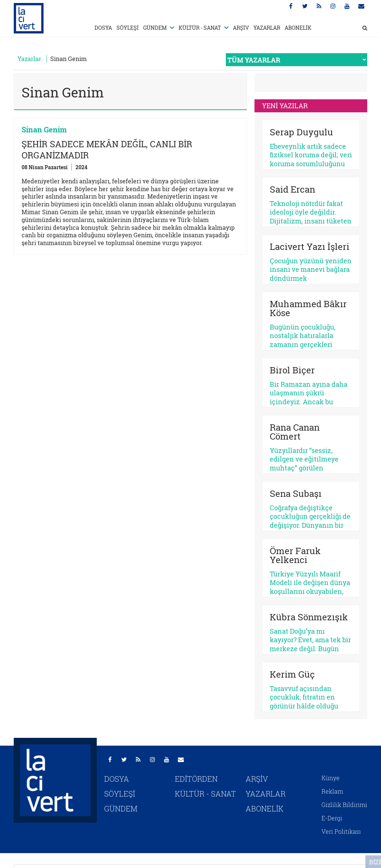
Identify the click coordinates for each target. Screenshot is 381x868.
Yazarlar (29, 59)
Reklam (332, 791)
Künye (331, 778)
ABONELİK (298, 28)
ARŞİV (241, 28)
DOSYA (103, 28)
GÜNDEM (155, 28)
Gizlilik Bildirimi (344, 805)
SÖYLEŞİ (128, 28)
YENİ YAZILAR (285, 106)
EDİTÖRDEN (196, 779)
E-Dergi (332, 818)
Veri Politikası (341, 831)
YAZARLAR (267, 28)
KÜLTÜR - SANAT (200, 28)
